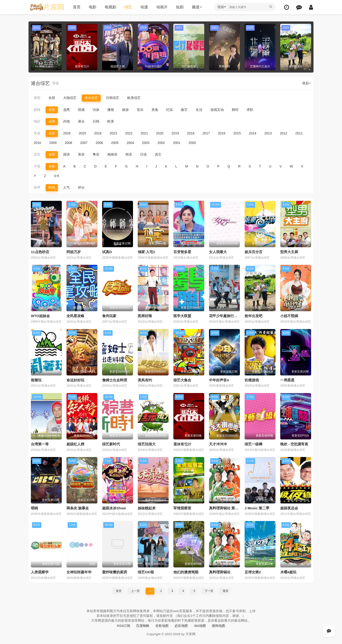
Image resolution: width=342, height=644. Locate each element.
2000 (192, 143)
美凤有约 (145, 380)
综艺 (128, 7)
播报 (111, 110)
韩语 (129, 154)
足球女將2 (253, 572)
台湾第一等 (40, 444)
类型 (37, 98)
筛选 (56, 83)
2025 (82, 133)
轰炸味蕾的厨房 (115, 572)
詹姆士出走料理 (115, 380)
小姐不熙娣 (289, 316)
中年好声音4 (219, 380)
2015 (237, 133)
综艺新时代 (111, 444)
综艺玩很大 (147, 444)
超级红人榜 (75, 444)
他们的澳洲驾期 (186, 572)
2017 (206, 133)
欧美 (111, 121)
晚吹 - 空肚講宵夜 (294, 444)
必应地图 (181, 625)
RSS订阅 (123, 625)
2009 (53, 143)
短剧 (179, 7)
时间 (52, 187)
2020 (160, 133)
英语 (81, 154)
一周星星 (287, 380)
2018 (191, 133)
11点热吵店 (40, 252)
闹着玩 (36, 380)
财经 (235, 110)
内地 (66, 121)
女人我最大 (218, 252)
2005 (115, 143)
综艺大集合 (182, 380)
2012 (283, 133)
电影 (92, 7)
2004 (130, 143)
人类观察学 (40, 572)
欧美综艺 (134, 98)
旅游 (125, 110)
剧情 (37, 110)
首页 (76, 7)
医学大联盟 (182, 316)
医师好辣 (145, 316)
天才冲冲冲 (218, 444)
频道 (196, 7)
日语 (143, 154)
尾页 (226, 590)
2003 (146, 143)
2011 (299, 133)
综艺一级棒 (254, 444)
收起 (307, 83)
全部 (52, 98)
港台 (81, 121)
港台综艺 (91, 98)
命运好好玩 (75, 380)
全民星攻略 (75, 316)
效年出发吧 (254, 316)
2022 (129, 133)
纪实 (170, 110)
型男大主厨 (289, 252)
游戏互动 (217, 110)
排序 (37, 187)
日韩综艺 (113, 98)
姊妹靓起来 (147, 508)
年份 (37, 133)
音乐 (140, 110)
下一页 (209, 590)
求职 (250, 110)
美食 (155, 110)
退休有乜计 (182, 444)
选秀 (66, 110)
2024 (98, 133)
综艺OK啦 (146, 572)
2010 (37, 143)
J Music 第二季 (257, 508)
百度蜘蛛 (143, 625)
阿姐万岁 (74, 252)
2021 (144, 133)
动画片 (161, 7)
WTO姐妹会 (40, 316)
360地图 (200, 625)
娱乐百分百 (254, 252)
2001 (177, 143)
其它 (158, 154)
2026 (67, 133)
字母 (37, 166)
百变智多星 (182, 252)
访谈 (96, 110)
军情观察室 (182, 508)
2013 (268, 133)
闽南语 (112, 154)
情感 (81, 110)
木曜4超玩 (288, 572)
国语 (66, 154)
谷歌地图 (162, 625)
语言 (37, 154)
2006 (99, 143)
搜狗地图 (219, 625)
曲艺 (184, 110)
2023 (113, 133)
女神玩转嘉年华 (79, 572)
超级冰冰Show (114, 508)
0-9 (57, 176)
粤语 (96, 154)
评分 (81, 187)
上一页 (135, 590)
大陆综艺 (70, 98)
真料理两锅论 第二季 (226, 508)
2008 (68, 143)
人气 (66, 187)
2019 (175, 133)
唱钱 (34, 508)
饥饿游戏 (252, 380)
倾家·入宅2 (146, 252)
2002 (161, 143)
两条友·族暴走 (78, 508)
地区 (37, 121)
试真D (107, 252)
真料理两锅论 (220, 572)
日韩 (96, 121)
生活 (199, 110)
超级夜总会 (289, 508)
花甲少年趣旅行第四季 (227, 316)
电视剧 (110, 7)
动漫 (144, 7)
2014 (253, 133)
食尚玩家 (109, 316)
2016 (222, 133)
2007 (84, 143)
